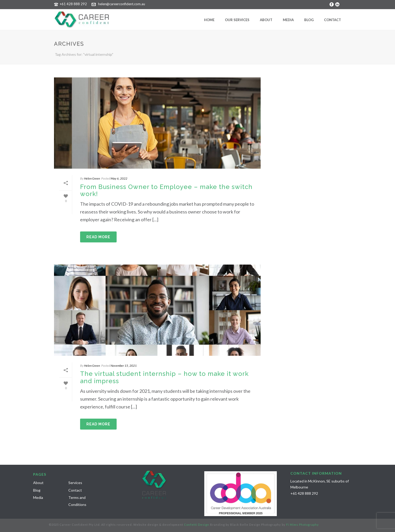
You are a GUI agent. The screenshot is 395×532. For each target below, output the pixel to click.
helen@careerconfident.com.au (122, 4)
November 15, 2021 (124, 366)
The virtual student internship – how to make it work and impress (164, 377)
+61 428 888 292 (73, 4)
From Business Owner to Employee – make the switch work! (166, 190)
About (266, 20)
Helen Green (92, 178)
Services (75, 483)
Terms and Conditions (77, 501)
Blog (309, 20)
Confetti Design (197, 525)
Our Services (237, 20)
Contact (333, 20)
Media (288, 20)
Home (209, 20)
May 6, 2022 (119, 178)
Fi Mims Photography (303, 525)
